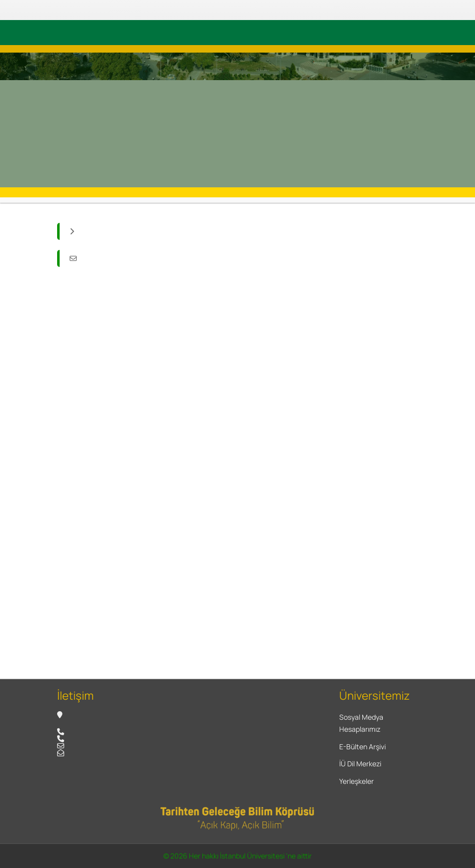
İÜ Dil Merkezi (360, 764)
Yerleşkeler (357, 781)
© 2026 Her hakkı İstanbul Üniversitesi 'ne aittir (238, 856)
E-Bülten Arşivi (363, 747)
